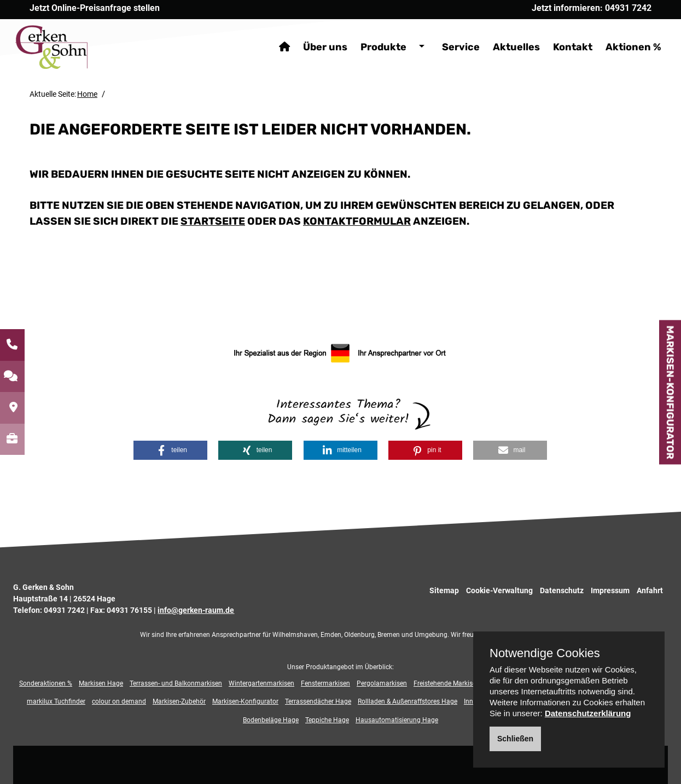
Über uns (311, 33)
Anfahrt (650, 590)
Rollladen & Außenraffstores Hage (408, 701)
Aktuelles (502, 33)
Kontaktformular (357, 221)
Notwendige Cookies (545, 653)
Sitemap (444, 590)
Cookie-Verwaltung (499, 590)
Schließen (515, 739)
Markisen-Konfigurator (670, 392)
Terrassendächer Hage (318, 701)
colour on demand (119, 701)
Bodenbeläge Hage (271, 720)
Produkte (369, 33)
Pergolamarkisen (382, 683)
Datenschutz (562, 590)
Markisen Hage (101, 683)
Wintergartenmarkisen (261, 683)
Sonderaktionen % (46, 683)
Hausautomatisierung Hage (397, 720)
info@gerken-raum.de (196, 610)
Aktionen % (619, 33)
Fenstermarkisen (325, 683)
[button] (170, 450)
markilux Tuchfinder (56, 701)
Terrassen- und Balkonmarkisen (176, 683)
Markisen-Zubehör (179, 701)
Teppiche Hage (327, 720)
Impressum (610, 590)
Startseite (213, 221)
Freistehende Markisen (447, 683)
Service (447, 33)
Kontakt (558, 33)
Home (87, 94)
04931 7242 (64, 610)
